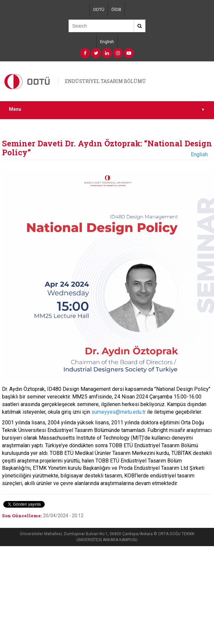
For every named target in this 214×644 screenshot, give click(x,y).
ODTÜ (99, 9)
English (107, 42)
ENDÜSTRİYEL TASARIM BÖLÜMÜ (106, 81)
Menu (107, 109)
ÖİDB (116, 9)
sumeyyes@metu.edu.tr (119, 412)
